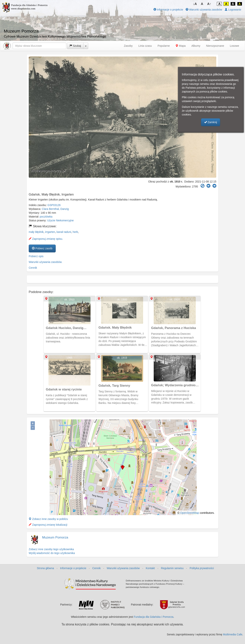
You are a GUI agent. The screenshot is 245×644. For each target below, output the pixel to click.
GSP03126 (54, 205)
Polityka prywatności (202, 568)
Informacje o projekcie (168, 10)
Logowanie (233, 10)
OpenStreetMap (190, 513)
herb (75, 232)
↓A (195, 4)
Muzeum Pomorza (55, 537)
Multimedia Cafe (233, 634)
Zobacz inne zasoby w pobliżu (48, 519)
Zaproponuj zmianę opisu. (46, 239)
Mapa (181, 46)
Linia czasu (145, 46)
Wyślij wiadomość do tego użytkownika (52, 553)
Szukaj (75, 46)
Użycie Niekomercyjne (60, 220)
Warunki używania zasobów (204, 10)
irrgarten (50, 232)
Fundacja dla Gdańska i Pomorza (154, 617)
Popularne (164, 46)
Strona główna (46, 568)
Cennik (33, 268)
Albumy (196, 46)
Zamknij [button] (211, 122)
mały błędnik (36, 232)
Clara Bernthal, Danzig (55, 209)
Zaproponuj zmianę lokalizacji (48, 525)
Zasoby (128, 46)
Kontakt (150, 568)
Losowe (234, 46)
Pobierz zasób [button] (42, 248)
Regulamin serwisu (172, 568)
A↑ (209, 4)
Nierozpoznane (215, 46)
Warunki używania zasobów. (45, 262)
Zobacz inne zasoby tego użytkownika (51, 549)
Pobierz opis (36, 256)
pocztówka (46, 217)
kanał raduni (64, 232)
